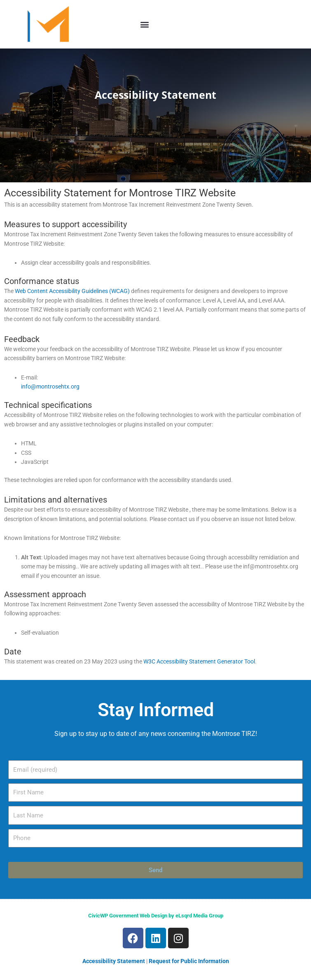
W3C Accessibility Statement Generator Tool (199, 661)
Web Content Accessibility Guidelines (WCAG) (72, 291)
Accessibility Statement (114, 961)
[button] (145, 24)
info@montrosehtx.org (50, 386)
